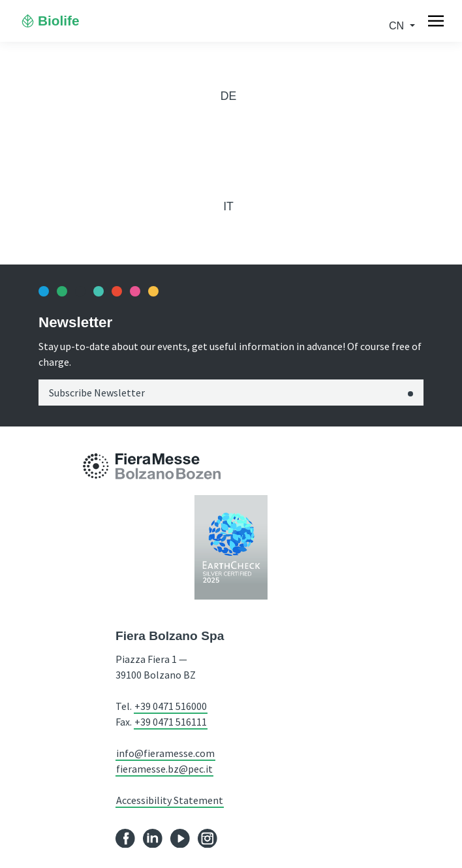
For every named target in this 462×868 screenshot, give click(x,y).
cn (398, 26)
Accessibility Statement (170, 800)
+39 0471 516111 (171, 722)
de (229, 96)
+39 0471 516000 (171, 706)
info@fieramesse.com (165, 753)
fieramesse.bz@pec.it (164, 769)
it (228, 206)
